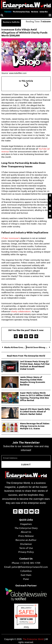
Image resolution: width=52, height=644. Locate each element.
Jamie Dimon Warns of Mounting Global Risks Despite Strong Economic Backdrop (33, 381)
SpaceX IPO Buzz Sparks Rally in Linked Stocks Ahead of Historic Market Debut (35, 411)
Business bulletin (11, 22)
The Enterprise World (33, 639)
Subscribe (44, 12)
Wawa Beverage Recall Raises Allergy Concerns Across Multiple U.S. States (35, 426)
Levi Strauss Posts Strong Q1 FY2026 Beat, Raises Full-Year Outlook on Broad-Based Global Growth (35, 365)
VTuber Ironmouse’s (11, 238)
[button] (16, 336)
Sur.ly (31, 622)
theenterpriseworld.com (26, 616)
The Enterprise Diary (21, 12)
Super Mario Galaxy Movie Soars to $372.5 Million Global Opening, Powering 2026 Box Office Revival (35, 396)
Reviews (35, 12)
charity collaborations (21, 311)
